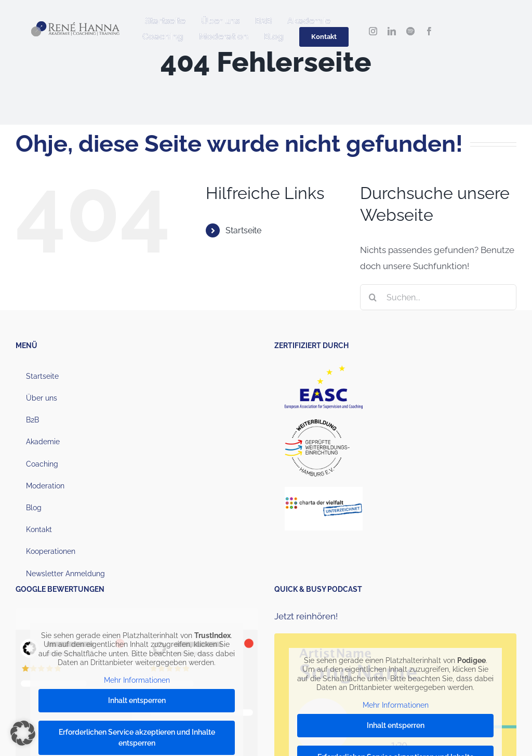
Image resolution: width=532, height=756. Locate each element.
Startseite (243, 230)
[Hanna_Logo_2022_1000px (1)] (75, 25)
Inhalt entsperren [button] (137, 701)
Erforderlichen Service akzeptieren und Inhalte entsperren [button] (137, 738)
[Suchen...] (438, 297)
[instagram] (373, 31)
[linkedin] (392, 31)
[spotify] (410, 31)
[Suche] (373, 297)
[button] (23, 733)
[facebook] (429, 31)
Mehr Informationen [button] (137, 680)
